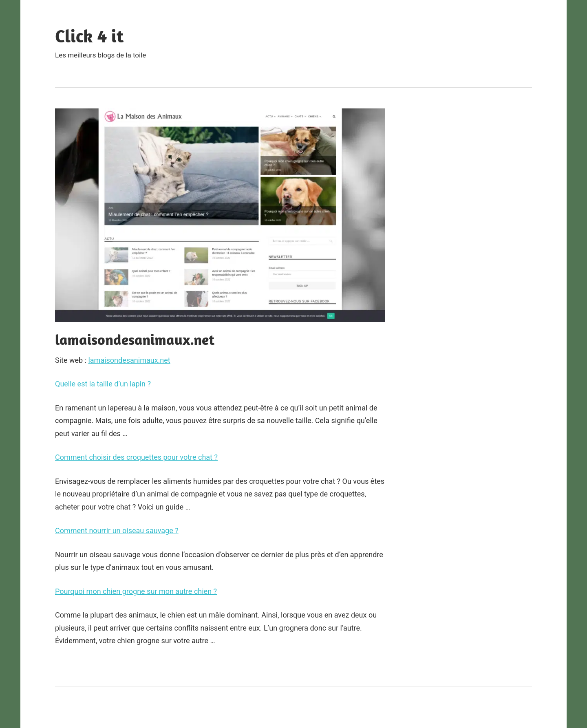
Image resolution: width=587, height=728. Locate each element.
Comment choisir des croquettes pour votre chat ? (136, 457)
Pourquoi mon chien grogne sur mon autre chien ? (136, 591)
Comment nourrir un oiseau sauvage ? (117, 531)
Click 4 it (89, 36)
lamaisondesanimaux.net (129, 360)
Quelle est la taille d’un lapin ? (103, 384)
